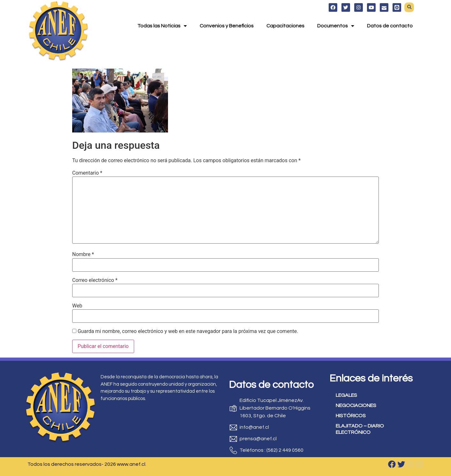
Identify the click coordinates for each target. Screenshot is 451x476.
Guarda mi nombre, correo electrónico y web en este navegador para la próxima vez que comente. (188, 331)
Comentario (87, 173)
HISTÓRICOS (351, 416)
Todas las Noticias (162, 17)
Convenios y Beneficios (227, 17)
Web (77, 306)
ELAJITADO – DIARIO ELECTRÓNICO (360, 429)
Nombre (83, 254)
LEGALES (346, 395)
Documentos (336, 17)
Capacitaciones (285, 17)
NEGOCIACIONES (356, 405)
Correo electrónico (95, 280)
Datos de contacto (390, 17)
